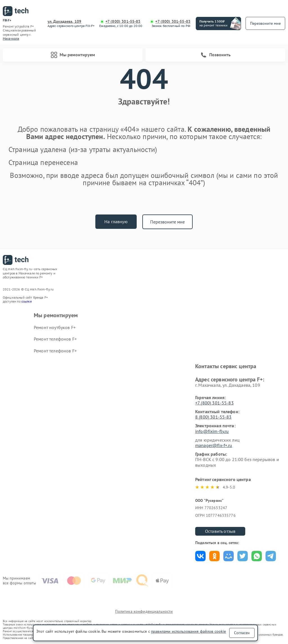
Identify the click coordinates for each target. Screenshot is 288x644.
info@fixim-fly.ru (212, 431)
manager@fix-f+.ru (214, 445)
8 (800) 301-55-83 (213, 417)
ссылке (27, 301)
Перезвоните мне (167, 222)
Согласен (242, 633)
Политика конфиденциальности (144, 611)
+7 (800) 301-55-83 (123, 22)
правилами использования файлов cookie (189, 631)
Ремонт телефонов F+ (55, 339)
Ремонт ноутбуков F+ (55, 327)
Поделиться (200, 556)
